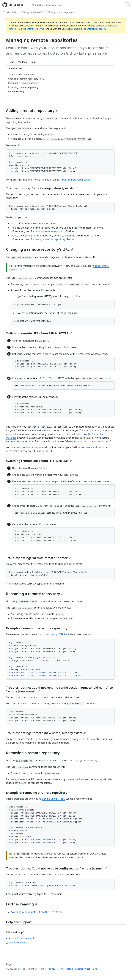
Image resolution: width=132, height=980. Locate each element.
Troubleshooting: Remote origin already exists (42, 188)
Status (60, 969)
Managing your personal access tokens (88, 441)
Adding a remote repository (32, 110)
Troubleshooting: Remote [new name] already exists (46, 733)
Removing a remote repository (48, 239)
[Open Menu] (127, 5)
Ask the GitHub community (21, 938)
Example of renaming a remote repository (38, 628)
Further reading (22, 904)
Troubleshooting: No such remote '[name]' (39, 558)
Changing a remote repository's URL (40, 249)
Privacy (52, 969)
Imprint (32, 969)
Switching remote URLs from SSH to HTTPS (39, 333)
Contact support (16, 943)
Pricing (69, 969)
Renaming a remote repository (48, 231)
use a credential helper (28, 447)
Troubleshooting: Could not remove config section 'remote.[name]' (57, 868)
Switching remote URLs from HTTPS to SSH (39, 461)
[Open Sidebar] (4, 12)
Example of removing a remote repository (38, 793)
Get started (13, 12)
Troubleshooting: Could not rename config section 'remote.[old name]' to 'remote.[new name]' (59, 689)
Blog (95, 969)
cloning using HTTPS (53, 634)
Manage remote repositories (62, 12)
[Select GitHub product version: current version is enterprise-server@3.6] (48, 5)
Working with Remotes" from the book (38, 912)
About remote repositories (75, 180)
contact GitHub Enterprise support (88, 29)
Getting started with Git (33, 12)
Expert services (83, 969)
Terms (42, 969)
